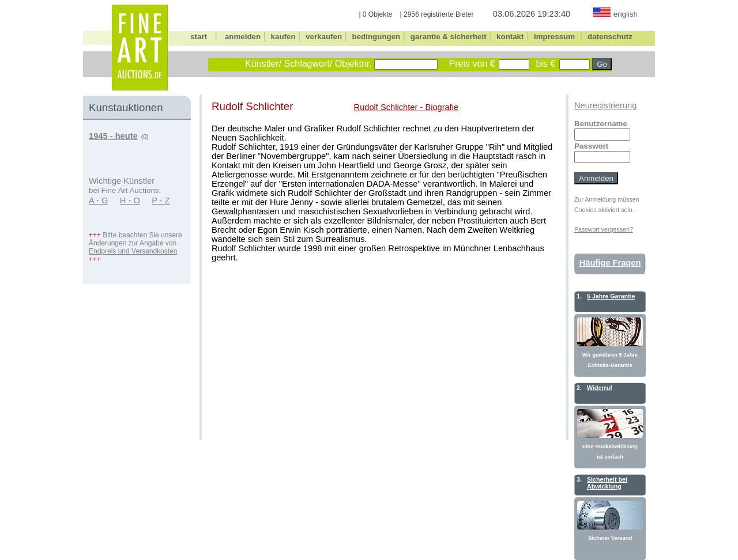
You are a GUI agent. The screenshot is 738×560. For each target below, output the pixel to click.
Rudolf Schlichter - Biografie (406, 107)
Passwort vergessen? (604, 229)
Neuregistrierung (605, 105)
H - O (130, 200)
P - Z (161, 200)
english (626, 14)
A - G (98, 200)
